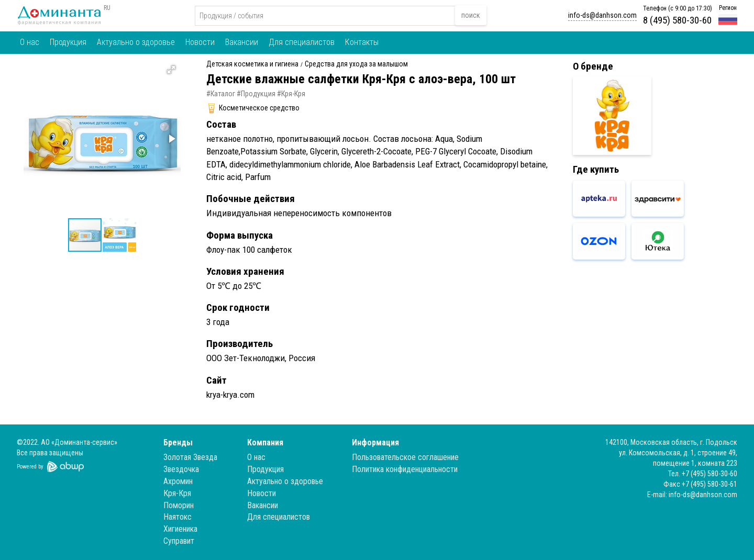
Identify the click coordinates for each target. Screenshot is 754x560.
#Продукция (256, 94)
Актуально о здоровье (136, 42)
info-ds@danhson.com (602, 15)
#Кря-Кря (291, 94)
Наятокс (178, 517)
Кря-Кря (177, 493)
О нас (30, 42)
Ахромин (178, 481)
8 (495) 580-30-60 (677, 20)
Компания (265, 443)
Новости (200, 42)
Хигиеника (180, 529)
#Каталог (221, 94)
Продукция (68, 42)
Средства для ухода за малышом (356, 64)
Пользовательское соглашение (405, 457)
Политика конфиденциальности (405, 469)
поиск (471, 15)
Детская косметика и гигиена (252, 64)
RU (107, 8)
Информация (375, 443)
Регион (728, 8)
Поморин (179, 505)
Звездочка (181, 469)
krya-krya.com (230, 395)
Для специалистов (302, 42)
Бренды (178, 443)
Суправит (179, 541)
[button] (171, 70)
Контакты (362, 42)
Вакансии (242, 42)
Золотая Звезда (190, 457)
